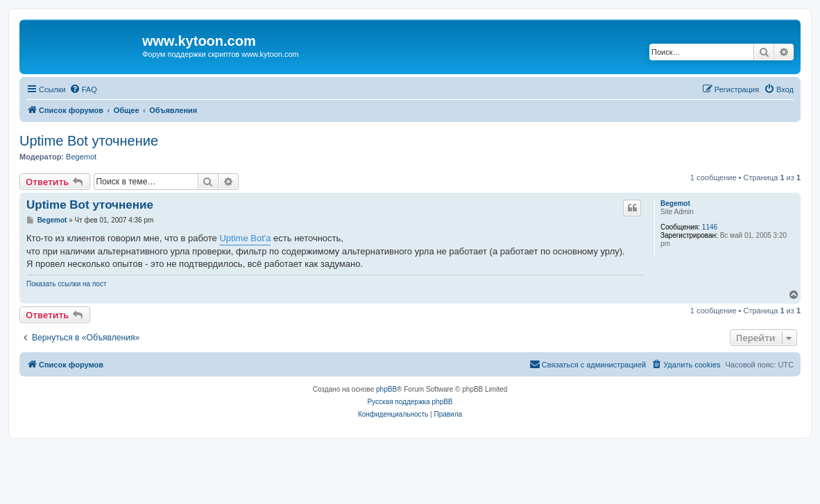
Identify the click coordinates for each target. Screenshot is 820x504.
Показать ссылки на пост (66, 284)
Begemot (81, 157)
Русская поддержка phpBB (410, 402)
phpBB (386, 389)
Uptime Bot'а (245, 238)
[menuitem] (83, 89)
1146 (710, 227)
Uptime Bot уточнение (89, 141)
